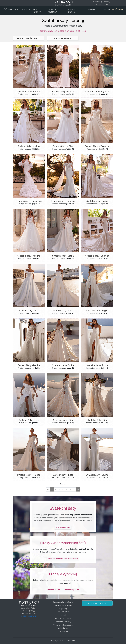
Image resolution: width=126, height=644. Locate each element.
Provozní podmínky (52, 11)
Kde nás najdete (63, 527)
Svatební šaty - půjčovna (63, 602)
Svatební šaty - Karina (97, 201)
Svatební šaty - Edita (63, 475)
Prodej (17, 9)
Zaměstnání (118, 9)
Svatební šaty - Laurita (97, 475)
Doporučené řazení (62, 38)
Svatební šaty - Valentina (97, 146)
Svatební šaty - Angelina (97, 91)
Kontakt (92, 9)
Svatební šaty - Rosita (97, 365)
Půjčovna (7, 9)
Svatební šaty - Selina (63, 256)
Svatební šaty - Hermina (63, 201)
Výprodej (27, 9)
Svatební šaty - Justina (29, 146)
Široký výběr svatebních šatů (63, 543)
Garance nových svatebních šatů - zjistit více (63, 31)
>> (78, 489)
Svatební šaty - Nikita (63, 311)
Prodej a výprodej (63, 574)
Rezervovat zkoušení (97, 603)
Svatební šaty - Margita (29, 475)
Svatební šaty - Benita (29, 365)
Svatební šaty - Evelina (63, 91)
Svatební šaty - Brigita (97, 311)
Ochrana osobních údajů (63, 625)
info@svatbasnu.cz (29, 616)
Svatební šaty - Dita (63, 420)
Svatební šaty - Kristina (29, 256)
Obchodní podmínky (63, 622)
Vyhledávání (104, 9)
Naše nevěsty (37, 11)
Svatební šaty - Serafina (97, 256)
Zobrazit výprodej (71, 590)
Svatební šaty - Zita (97, 420)
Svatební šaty (63, 508)
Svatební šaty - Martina (29, 91)
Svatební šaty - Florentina (29, 201)
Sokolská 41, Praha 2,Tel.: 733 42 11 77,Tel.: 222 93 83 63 (29, 611)
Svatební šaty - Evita (29, 420)
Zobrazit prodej (53, 590)
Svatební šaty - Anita (29, 311)
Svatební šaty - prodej (63, 605)
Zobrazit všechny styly (28, 38)
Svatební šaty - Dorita (63, 365)
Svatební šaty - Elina (63, 146)
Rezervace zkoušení (73, 11)
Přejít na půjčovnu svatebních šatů (63, 559)
